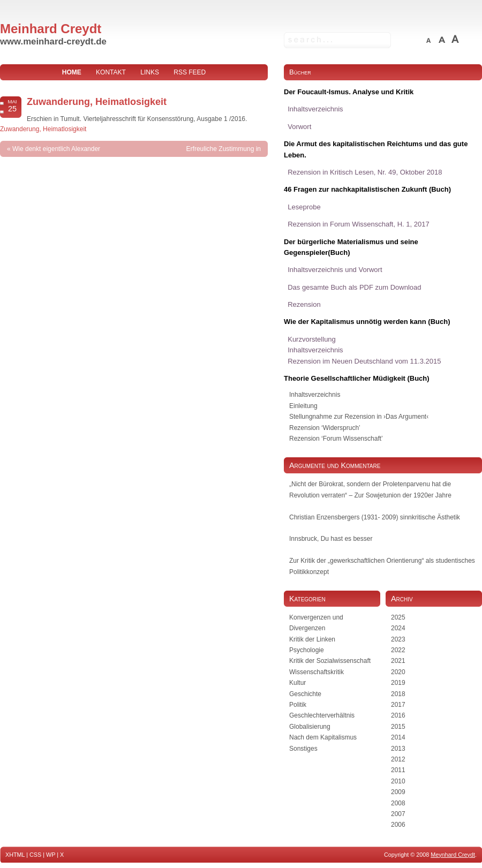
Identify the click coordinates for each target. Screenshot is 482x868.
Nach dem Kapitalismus (323, 737)
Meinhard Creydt (51, 29)
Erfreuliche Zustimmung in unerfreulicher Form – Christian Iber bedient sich (210, 165)
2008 (398, 803)
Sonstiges (303, 749)
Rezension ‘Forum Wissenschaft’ (336, 439)
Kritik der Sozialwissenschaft (330, 661)
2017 (398, 705)
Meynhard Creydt (453, 855)
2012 (398, 759)
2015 (398, 727)
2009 (398, 792)
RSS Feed (190, 72)
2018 (398, 694)
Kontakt (111, 72)
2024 (398, 628)
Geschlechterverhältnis (322, 715)
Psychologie (307, 650)
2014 (398, 737)
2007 (398, 814)
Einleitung (303, 406)
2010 (398, 781)
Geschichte (305, 694)
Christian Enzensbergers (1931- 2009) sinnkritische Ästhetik (375, 517)
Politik (298, 705)
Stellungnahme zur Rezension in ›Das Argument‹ (359, 417)
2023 (398, 639)
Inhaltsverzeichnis (315, 395)
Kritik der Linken (312, 639)
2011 (398, 770)
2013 (398, 749)
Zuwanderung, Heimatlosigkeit (97, 102)
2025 (398, 617)
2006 (398, 825)
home (72, 72)
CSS (35, 855)
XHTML (15, 855)
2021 (398, 661)
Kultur (298, 683)
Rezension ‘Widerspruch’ (325, 428)
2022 (398, 650)
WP (51, 855)
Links (150, 72)
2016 (398, 715)
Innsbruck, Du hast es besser (331, 539)
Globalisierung (310, 727)
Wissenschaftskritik (317, 672)
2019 (398, 683)
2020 (398, 672)
